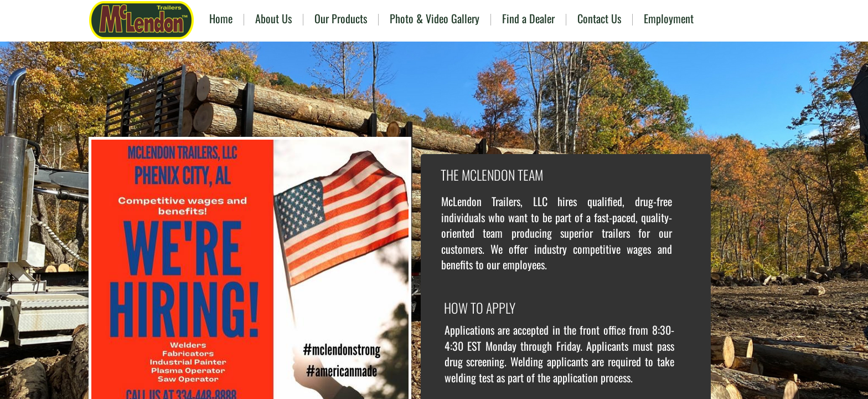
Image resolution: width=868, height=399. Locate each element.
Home (221, 18)
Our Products (341, 18)
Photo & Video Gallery (435, 18)
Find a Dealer (528, 18)
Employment (669, 18)
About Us (273, 18)
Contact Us (599, 18)
